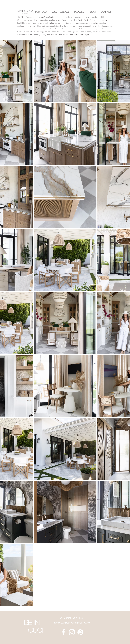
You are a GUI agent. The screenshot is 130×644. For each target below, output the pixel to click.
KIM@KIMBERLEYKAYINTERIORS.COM (72, 623)
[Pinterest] (80, 632)
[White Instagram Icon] (72, 632)
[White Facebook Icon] (63, 632)
